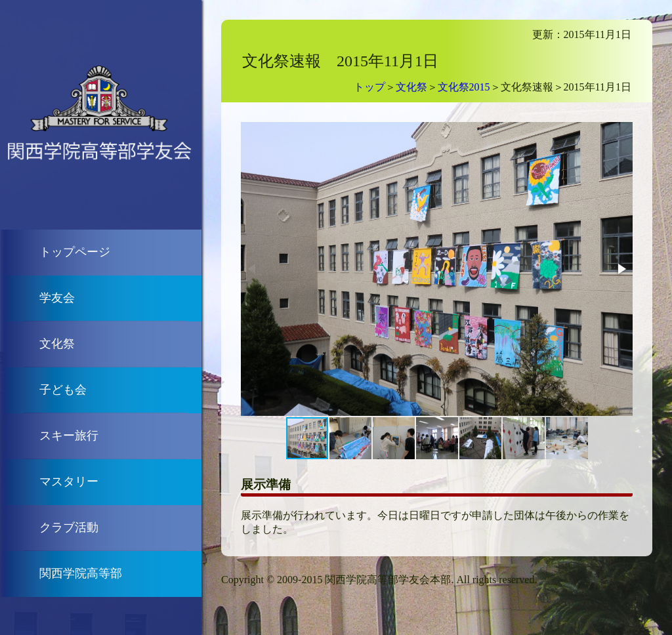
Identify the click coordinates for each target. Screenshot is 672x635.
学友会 (57, 298)
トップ (369, 87)
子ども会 (63, 390)
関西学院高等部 (81, 573)
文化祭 (57, 344)
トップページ (75, 252)
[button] (621, 269)
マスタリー (69, 481)
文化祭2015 (464, 87)
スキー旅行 (69, 436)
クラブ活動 (69, 527)
